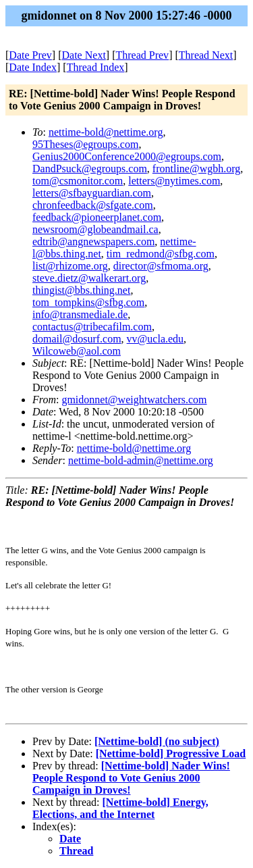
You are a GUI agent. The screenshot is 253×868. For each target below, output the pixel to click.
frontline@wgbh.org (196, 169)
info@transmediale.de (80, 314)
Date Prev (30, 55)
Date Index (33, 67)
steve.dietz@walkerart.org (89, 278)
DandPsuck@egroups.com (90, 169)
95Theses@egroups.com (85, 144)
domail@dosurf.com (77, 339)
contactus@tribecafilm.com (92, 327)
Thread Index (96, 67)
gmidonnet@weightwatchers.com (134, 400)
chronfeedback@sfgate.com (93, 205)
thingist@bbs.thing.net (81, 290)
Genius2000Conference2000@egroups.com (127, 156)
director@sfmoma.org (161, 266)
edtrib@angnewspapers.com (93, 241)
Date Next (84, 55)
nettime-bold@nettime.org (106, 132)
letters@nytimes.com (174, 181)
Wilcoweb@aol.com (77, 351)
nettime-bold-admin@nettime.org (141, 460)
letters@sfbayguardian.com (92, 193)
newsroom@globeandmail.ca (95, 229)
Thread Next (206, 55)
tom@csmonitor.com (78, 181)
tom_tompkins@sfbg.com (88, 302)
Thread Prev (142, 55)
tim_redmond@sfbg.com (161, 254)
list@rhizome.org (70, 266)
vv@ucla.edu (155, 339)
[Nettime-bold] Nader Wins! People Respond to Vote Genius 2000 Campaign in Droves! (131, 778)
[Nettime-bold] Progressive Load (171, 754)
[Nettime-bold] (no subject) (157, 741)
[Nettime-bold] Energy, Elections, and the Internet (120, 808)
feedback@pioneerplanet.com (97, 217)
